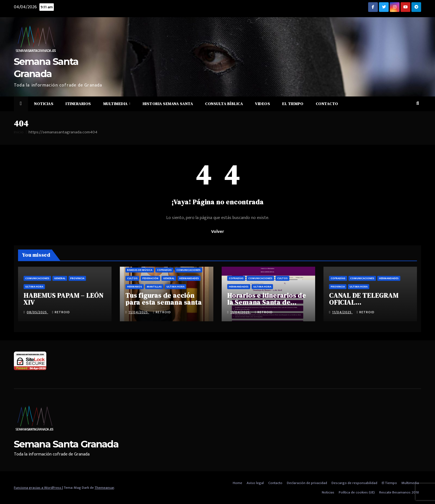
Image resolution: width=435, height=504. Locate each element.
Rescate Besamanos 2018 (399, 492)
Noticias (44, 104)
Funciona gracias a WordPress (38, 488)
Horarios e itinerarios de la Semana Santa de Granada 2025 (267, 302)
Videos (262, 104)
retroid (61, 312)
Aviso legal (255, 483)
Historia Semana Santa (168, 104)
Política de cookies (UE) (357, 492)
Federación (150, 278)
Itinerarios (78, 104)
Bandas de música (140, 270)
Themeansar (104, 488)
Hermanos (135, 287)
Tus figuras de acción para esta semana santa (164, 299)
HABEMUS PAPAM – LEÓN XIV (64, 299)
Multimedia (116, 104)
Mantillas (154, 287)
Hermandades (189, 278)
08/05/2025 (37, 312)
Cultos (132, 278)
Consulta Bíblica (224, 104)
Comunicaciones (37, 278)
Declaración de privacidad (307, 483)
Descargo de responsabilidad (354, 483)
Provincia (77, 278)
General (60, 278)
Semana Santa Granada (66, 444)
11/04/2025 (139, 312)
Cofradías (164, 270)
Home (237, 483)
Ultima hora (34, 287)
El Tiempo (293, 104)
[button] (418, 104)
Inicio (19, 132)
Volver (217, 232)
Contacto (327, 104)
